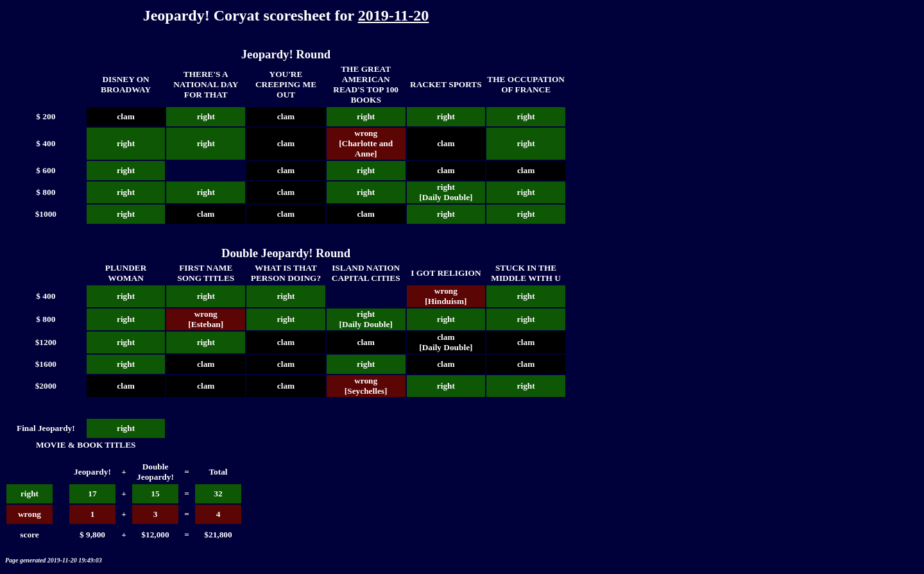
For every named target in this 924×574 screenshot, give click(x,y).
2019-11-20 (394, 15)
